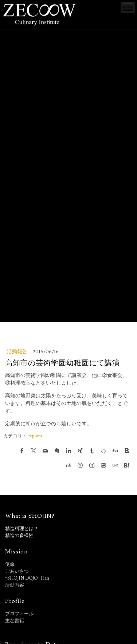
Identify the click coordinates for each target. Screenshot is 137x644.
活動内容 (15, 585)
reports (35, 436)
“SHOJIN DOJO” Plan (27, 578)
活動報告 (18, 352)
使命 (10, 564)
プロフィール (19, 614)
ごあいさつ (17, 571)
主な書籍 (15, 621)
